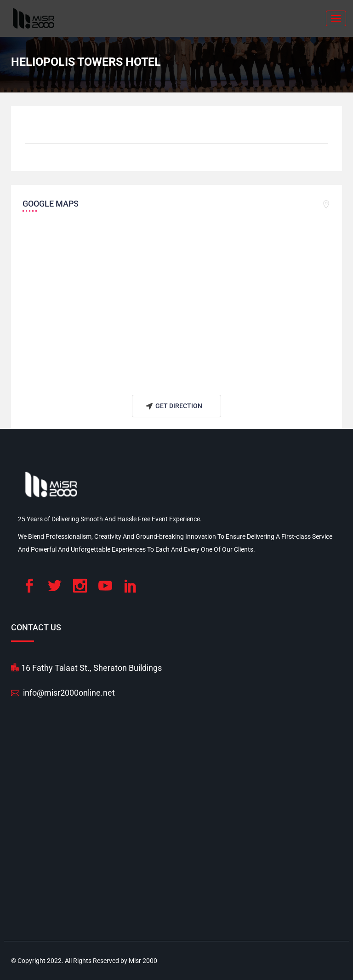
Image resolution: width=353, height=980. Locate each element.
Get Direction (173, 406)
